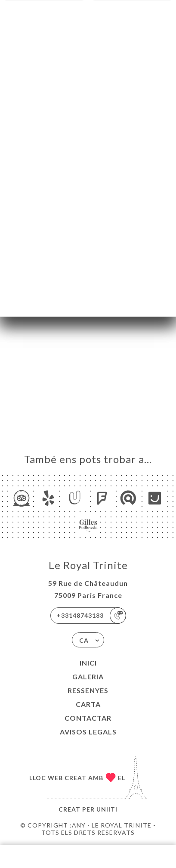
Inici (88, 663)
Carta (88, 704)
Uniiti (107, 809)
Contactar (88, 718)
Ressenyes (88, 690)
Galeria (88, 677)
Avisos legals (88, 732)
